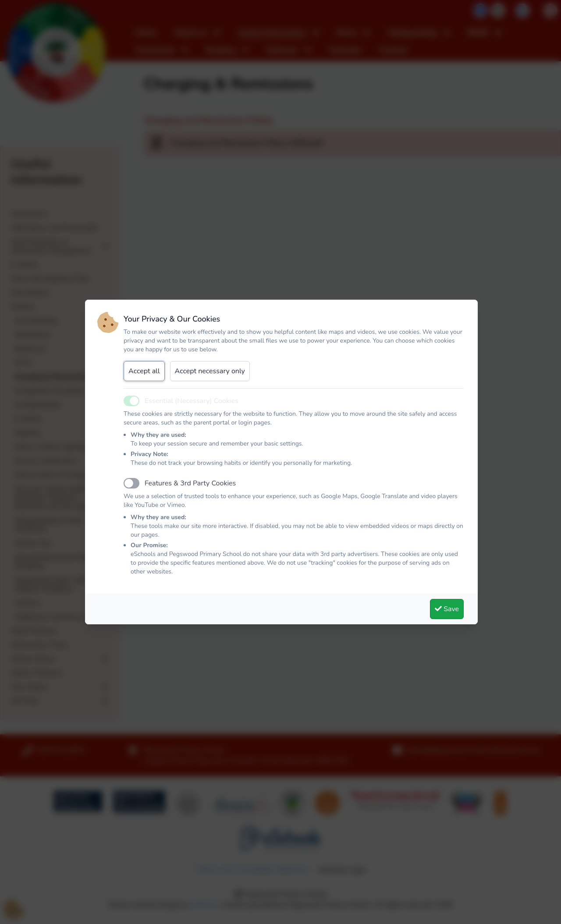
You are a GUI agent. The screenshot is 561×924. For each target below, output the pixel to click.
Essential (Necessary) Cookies (192, 401)
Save (447, 609)
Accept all (144, 371)
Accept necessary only (210, 371)
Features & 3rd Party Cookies (190, 483)
